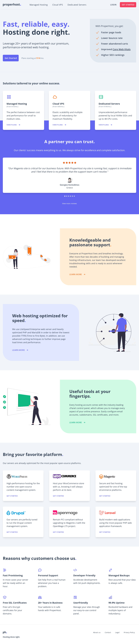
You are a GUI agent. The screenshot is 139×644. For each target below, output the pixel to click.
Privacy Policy (129, 632)
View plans (14, 125)
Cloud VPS (58, 5)
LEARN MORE (77, 274)
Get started (12, 496)
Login (113, 5)
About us (97, 632)
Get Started (128, 5)
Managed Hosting (39, 5)
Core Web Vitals (122, 49)
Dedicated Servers (77, 5)
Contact (108, 632)
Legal (117, 632)
